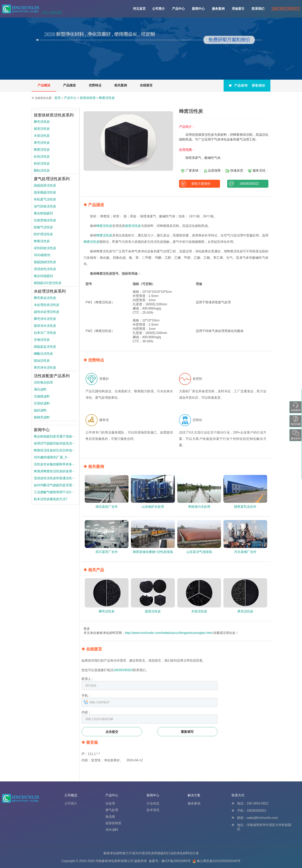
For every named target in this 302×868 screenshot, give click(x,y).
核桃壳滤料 (42, 417)
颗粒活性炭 (42, 170)
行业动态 (153, 803)
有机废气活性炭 (45, 199)
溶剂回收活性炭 (45, 248)
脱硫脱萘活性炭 (45, 185)
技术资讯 (153, 810)
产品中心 (178, 9)
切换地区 (56, 13)
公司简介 (159, 9)
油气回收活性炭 (45, 206)
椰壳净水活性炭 (45, 319)
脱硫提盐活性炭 (45, 347)
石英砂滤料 (42, 403)
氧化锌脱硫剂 (43, 276)
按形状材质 (88, 98)
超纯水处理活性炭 (47, 312)
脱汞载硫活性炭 (45, 192)
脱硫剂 (162, 853)
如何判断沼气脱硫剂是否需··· (54, 485)
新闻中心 (198, 9)
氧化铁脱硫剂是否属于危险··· (54, 436)
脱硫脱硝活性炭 (45, 262)
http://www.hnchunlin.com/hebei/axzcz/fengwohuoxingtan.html (169, 633)
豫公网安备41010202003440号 (219, 861)
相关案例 (121, 85)
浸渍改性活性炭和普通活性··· (54, 478)
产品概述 (44, 85)
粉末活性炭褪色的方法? (51, 499)
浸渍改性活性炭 (45, 269)
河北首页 (139, 9)
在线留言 (146, 85)
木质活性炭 (42, 136)
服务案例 (218, 9)
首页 (57, 98)
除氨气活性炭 (43, 227)
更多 (87, 629)
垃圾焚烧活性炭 (45, 220)
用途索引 (238, 9)
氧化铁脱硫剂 (43, 213)
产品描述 (69, 85)
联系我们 (258, 9)
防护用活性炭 (43, 234)
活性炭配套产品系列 (52, 376)
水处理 (110, 803)
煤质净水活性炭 (45, 326)
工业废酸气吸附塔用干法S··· (54, 492)
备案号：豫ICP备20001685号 (170, 861)
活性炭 (149, 853)
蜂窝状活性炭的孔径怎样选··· (54, 450)
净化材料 (183, 853)
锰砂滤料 (40, 410)
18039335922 (248, 184)
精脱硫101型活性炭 (48, 283)
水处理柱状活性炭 (47, 305)
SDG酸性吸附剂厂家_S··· (52, 457)
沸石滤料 (40, 389)
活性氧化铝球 (43, 382)
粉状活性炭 (42, 164)
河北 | (46, 13)
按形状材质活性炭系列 (54, 115)
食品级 (110, 817)
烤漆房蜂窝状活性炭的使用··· (54, 471)
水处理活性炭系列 (50, 291)
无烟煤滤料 (42, 396)
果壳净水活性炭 (45, 368)
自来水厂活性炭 (45, 333)
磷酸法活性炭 (43, 354)
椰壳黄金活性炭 (45, 298)
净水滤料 (112, 830)
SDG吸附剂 (42, 255)
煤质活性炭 (133, 226)
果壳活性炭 (42, 143)
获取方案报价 (199, 184)
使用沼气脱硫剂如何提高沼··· (54, 443)
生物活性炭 (42, 340)
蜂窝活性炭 (107, 98)
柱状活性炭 (42, 157)
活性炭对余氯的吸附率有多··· (54, 464)
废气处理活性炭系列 (52, 179)
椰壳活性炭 (42, 122)
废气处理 (112, 810)
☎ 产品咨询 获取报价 (247, 85)
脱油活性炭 (42, 361)
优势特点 (95, 85)
